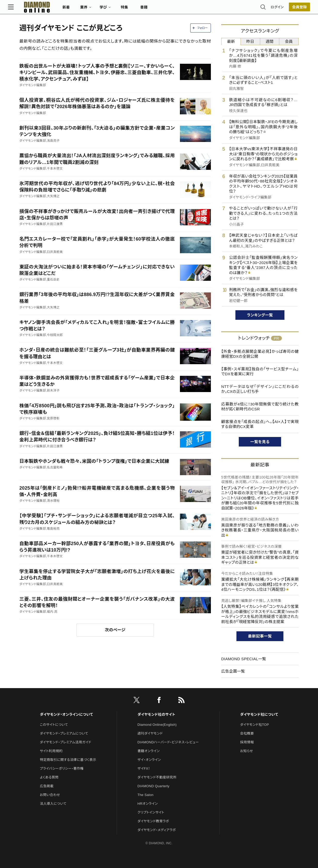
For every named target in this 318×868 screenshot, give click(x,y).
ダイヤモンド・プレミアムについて (64, 733)
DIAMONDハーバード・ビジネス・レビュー (168, 742)
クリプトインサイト (151, 812)
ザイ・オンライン (149, 760)
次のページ (115, 630)
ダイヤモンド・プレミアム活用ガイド (65, 742)
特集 (136, 9)
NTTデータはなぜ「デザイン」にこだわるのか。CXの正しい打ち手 (260, 389)
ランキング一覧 (260, 315)
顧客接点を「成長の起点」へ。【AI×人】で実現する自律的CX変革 (260, 424)
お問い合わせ (50, 795)
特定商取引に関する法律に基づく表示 (68, 760)
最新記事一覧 (260, 636)
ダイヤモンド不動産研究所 (157, 777)
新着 (78, 9)
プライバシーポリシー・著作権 (62, 769)
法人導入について (53, 804)
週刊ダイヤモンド (150, 733)
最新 (231, 41)
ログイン (266, 9)
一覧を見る (260, 442)
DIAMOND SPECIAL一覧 (244, 659)
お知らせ (247, 751)
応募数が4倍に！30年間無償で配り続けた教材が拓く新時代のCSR (260, 407)
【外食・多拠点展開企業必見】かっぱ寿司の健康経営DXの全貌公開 (260, 354)
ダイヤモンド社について (259, 714)
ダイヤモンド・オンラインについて (66, 714)
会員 (289, 41)
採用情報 (247, 742)
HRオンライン (148, 804)
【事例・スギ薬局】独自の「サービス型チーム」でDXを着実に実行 (260, 372)
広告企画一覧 (233, 671)
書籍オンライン (149, 751)
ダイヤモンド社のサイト (156, 714)
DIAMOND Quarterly (154, 786)
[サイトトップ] (43, 9)
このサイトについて (54, 725)
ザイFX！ (144, 769)
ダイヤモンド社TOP (255, 725)
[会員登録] (288, 9)
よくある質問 (49, 777)
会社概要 (247, 733)
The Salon (146, 795)
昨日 (250, 41)
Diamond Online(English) (157, 725)
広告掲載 (47, 786)
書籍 (155, 9)
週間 (270, 41)
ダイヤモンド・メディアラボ (157, 830)
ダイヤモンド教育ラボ (153, 821)
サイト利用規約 (51, 751)
